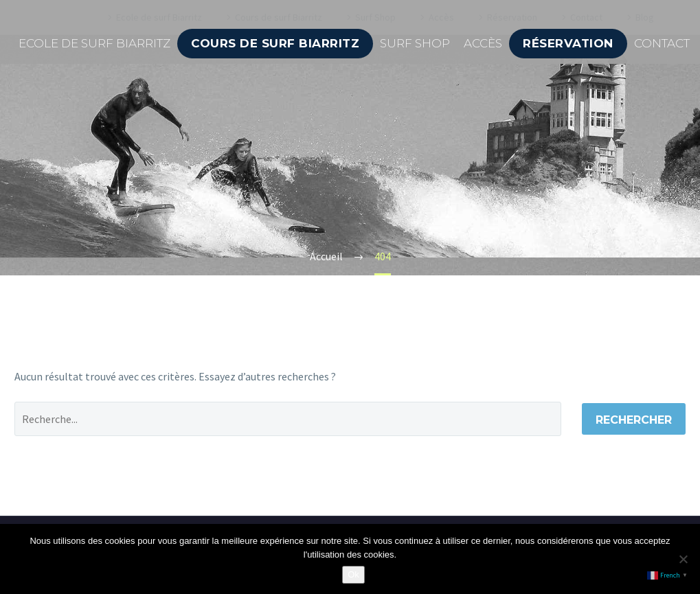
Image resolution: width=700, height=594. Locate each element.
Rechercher (634, 420)
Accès (483, 43)
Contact (662, 43)
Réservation (568, 43)
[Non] (683, 559)
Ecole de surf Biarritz (94, 43)
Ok (353, 574)
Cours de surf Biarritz (275, 43)
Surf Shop (415, 43)
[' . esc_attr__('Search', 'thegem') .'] (288, 419)
